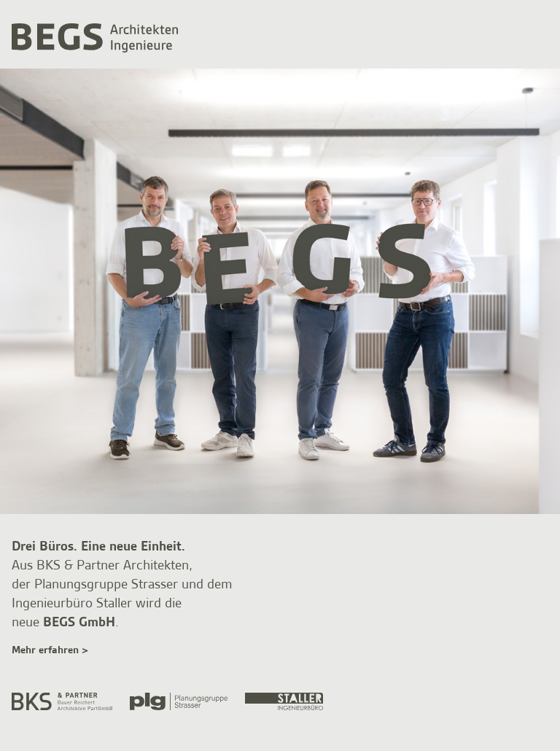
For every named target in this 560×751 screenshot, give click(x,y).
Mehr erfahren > (50, 650)
